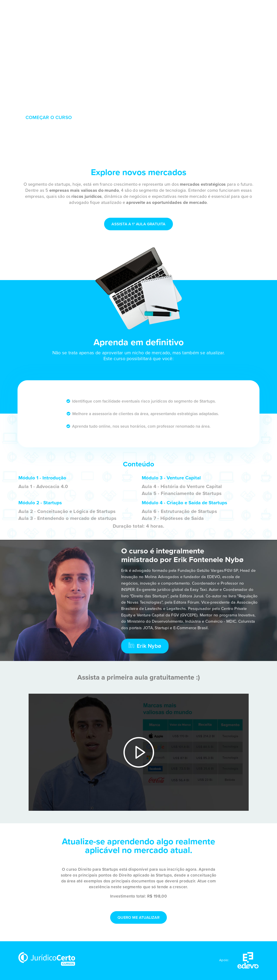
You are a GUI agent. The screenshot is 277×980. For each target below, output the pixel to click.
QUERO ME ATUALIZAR (138, 917)
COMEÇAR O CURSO (49, 118)
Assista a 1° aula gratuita (138, 224)
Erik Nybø (145, 646)
